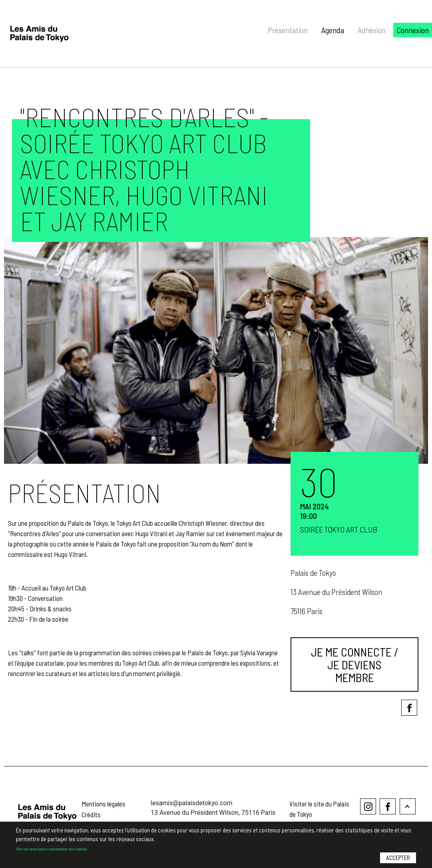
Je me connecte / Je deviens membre (355, 664)
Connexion (413, 30)
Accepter (398, 859)
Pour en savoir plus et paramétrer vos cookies (51, 850)
